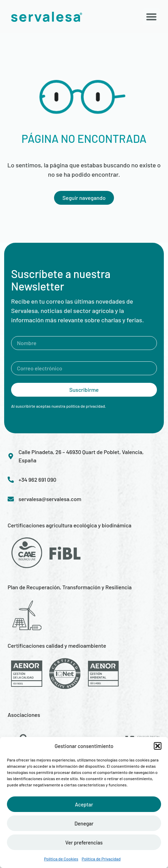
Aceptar (84, 804)
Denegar (84, 823)
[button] (158, 746)
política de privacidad (86, 406)
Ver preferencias (84, 842)
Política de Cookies (61, 859)
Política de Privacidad (101, 859)
